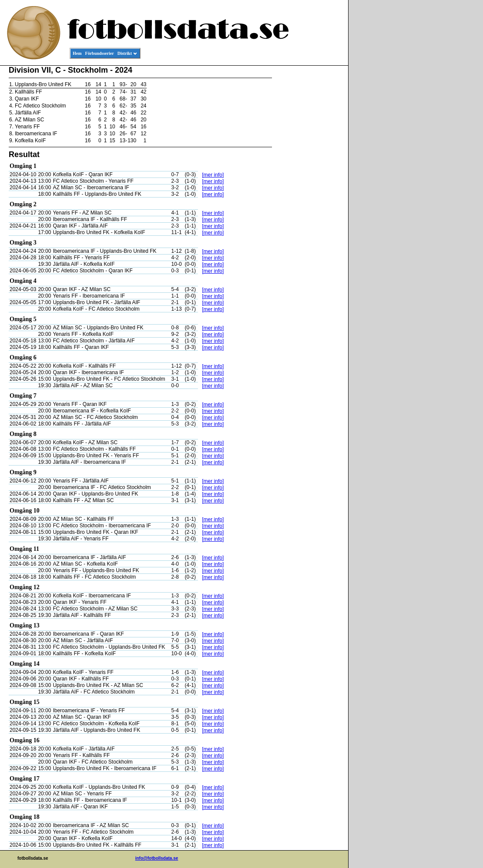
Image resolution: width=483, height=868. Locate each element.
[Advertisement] (309, 198)
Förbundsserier (100, 53)
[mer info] (213, 175)
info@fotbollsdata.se (157, 858)
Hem (77, 53)
